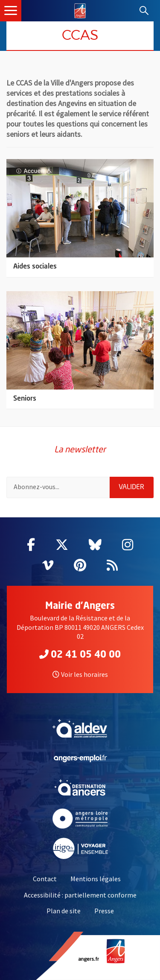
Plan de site (64, 911)
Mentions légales (96, 879)
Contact (45, 879)
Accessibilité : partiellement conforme (80, 895)
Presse (104, 911)
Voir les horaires (80, 674)
